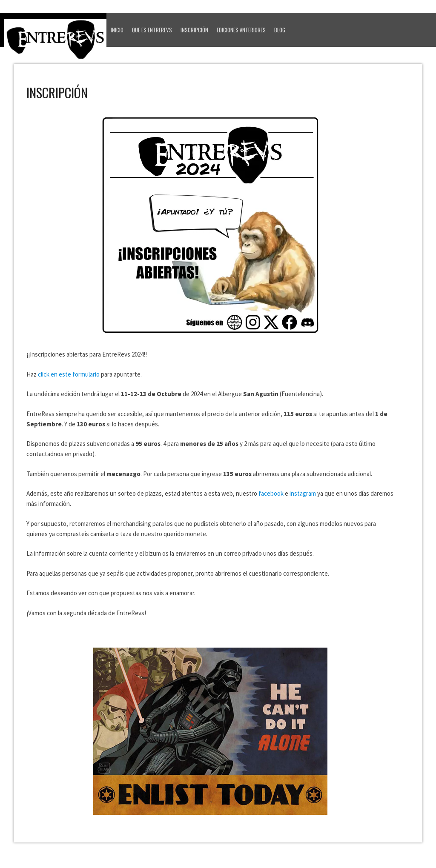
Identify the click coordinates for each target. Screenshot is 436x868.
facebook (271, 493)
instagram (303, 493)
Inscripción (194, 30)
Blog (280, 30)
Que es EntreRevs (152, 30)
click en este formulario (69, 374)
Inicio (117, 30)
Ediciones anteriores (241, 30)
